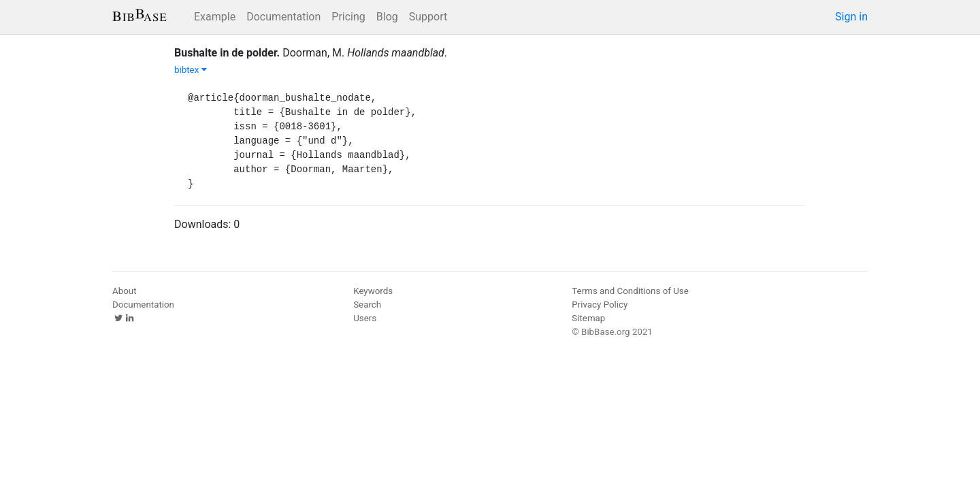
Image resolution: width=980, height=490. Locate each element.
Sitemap (588, 318)
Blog (387, 17)
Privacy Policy (600, 305)
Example (215, 17)
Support (428, 17)
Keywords (373, 291)
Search (367, 305)
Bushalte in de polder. (227, 53)
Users (365, 318)
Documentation (283, 17)
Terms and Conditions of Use (630, 291)
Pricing (348, 17)
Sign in (851, 17)
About (125, 291)
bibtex (191, 70)
